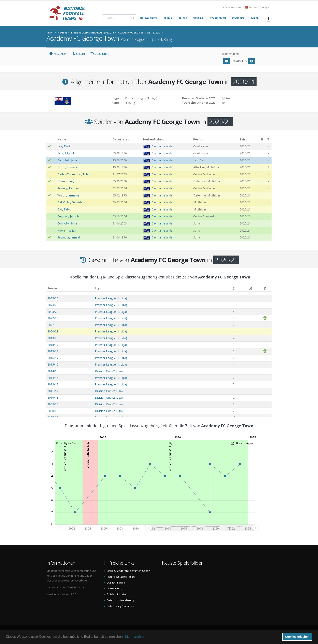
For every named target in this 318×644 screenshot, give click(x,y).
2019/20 (53, 338)
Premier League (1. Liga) (111, 298)
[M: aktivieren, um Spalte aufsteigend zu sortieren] (251, 288)
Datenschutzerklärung (120, 600)
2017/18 (53, 351)
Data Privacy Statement (121, 606)
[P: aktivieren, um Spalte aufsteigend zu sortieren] (265, 288)
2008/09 (53, 411)
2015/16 (53, 364)
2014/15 (53, 371)
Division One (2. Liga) (109, 371)
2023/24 (53, 312)
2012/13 (53, 384)
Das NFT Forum (116, 583)
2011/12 (53, 391)
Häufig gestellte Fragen (121, 577)
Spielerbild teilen (117, 594)
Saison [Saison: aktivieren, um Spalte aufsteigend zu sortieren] (52, 288)
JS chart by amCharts (67, 443)
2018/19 (53, 345)
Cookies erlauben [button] (297, 637)
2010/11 (53, 398)
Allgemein (58, 54)
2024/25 (53, 305)
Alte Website (232, 7)
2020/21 (53, 331)
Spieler (78, 54)
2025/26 (53, 298)
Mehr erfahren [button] (135, 637)
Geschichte (99, 54)
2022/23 (53, 318)
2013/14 (53, 378)
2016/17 (53, 358)
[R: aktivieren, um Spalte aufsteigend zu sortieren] (234, 288)
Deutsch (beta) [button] (257, 7)
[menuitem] (202, 528)
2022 (51, 325)
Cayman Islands (162, 146)
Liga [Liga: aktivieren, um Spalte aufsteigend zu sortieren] (98, 288)
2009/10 (53, 404)
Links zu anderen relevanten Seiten (128, 571)
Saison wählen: (230, 54)
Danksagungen (116, 588)
